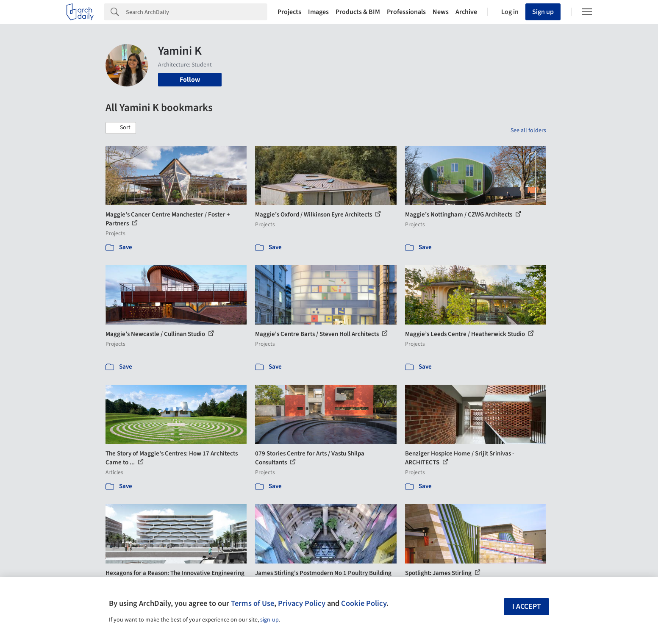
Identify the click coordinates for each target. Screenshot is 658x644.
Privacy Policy (302, 603)
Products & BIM (358, 12)
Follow (190, 80)
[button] (121, 128)
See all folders (528, 130)
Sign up (543, 12)
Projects (289, 12)
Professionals (406, 12)
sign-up (269, 620)
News (441, 12)
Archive (466, 12)
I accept (527, 607)
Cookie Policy (364, 603)
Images (318, 12)
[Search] (197, 12)
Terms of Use (253, 603)
